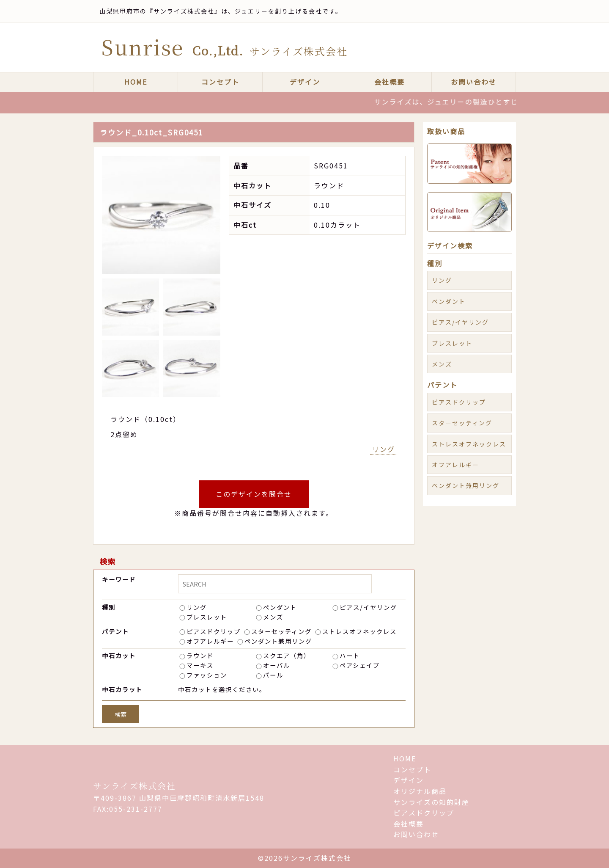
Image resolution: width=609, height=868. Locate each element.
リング (384, 449)
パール (273, 675)
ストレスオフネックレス (359, 631)
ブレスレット (207, 617)
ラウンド (200, 655)
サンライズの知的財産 (431, 802)
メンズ (273, 617)
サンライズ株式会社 (134, 786)
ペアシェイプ (360, 665)
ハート (350, 655)
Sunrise (225, 47)
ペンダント (280, 607)
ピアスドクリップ (214, 631)
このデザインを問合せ (254, 494)
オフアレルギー (210, 641)
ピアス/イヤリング (368, 607)
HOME (136, 82)
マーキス (200, 665)
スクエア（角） (287, 655)
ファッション (207, 675)
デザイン (305, 82)
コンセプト (220, 82)
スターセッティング (281, 631)
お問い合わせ (474, 82)
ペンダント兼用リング (278, 641)
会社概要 (390, 82)
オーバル (277, 665)
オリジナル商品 (420, 791)
